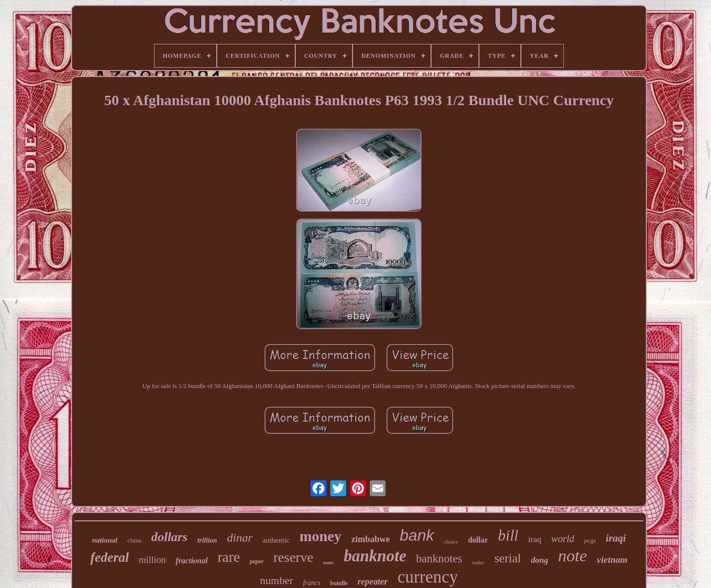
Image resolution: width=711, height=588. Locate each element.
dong (539, 560)
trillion (207, 540)
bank (417, 535)
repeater (373, 582)
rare (229, 557)
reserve (294, 557)
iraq (535, 539)
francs (312, 583)
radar (478, 562)
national (105, 540)
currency (428, 577)
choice (451, 542)
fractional (192, 561)
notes (329, 563)
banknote (375, 556)
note (573, 556)
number (277, 580)
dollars (169, 537)
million (152, 560)
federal (110, 557)
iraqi (616, 538)
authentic (276, 540)
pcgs (590, 540)
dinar (240, 538)
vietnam (612, 560)
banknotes (439, 559)
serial (508, 558)
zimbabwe (371, 539)
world (563, 539)
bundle (339, 583)
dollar (478, 540)
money (321, 536)
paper (257, 561)
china (134, 540)
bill (508, 535)
